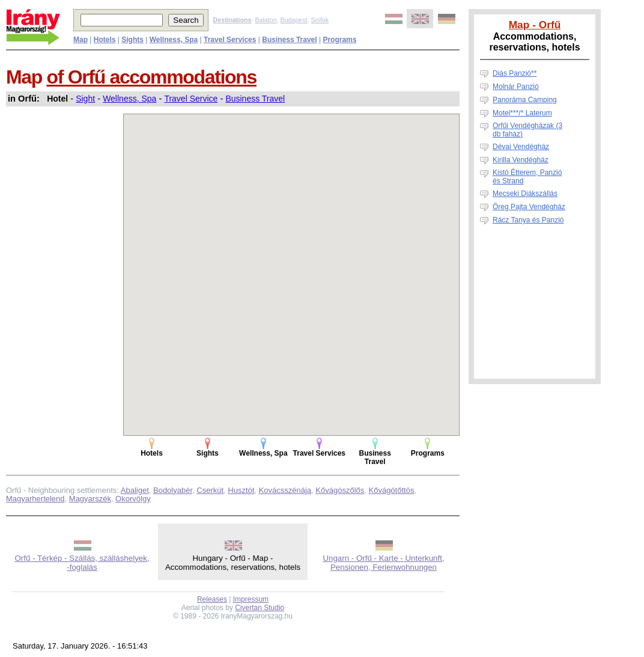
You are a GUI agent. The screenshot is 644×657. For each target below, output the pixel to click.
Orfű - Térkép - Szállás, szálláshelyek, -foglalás (82, 563)
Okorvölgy (133, 499)
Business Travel (255, 99)
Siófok (320, 20)
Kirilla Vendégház (521, 160)
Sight (85, 99)
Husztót (241, 490)
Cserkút (210, 490)
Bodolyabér (173, 490)
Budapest (294, 20)
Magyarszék (90, 499)
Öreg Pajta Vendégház (529, 207)
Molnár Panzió (516, 87)
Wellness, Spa (129, 99)
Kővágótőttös (392, 490)
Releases (212, 599)
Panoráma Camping (525, 100)
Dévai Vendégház (521, 147)
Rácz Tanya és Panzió (528, 220)
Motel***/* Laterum (522, 113)
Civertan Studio (260, 608)
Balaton (266, 20)
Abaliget (135, 490)
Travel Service (191, 99)
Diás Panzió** (515, 73)
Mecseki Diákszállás (525, 194)
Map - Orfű (535, 25)
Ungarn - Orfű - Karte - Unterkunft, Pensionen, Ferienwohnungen (383, 563)
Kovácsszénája (285, 490)
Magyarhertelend (35, 499)
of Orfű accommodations (152, 77)
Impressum (251, 599)
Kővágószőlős (340, 490)
